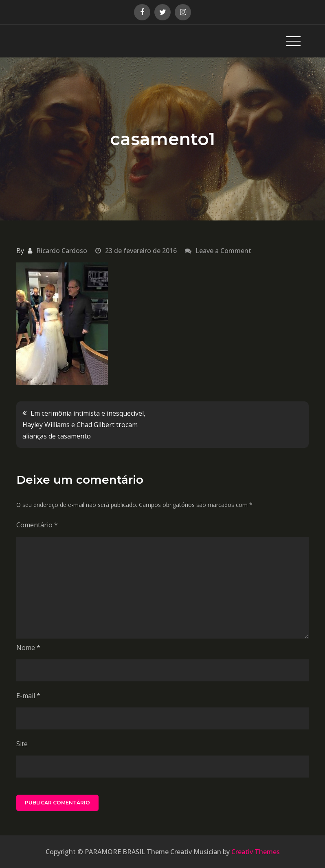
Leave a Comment (223, 251)
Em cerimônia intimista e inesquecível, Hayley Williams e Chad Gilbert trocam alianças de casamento (84, 425)
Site (22, 744)
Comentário (37, 525)
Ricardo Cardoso (62, 251)
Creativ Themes (256, 852)
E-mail (28, 696)
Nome (28, 648)
